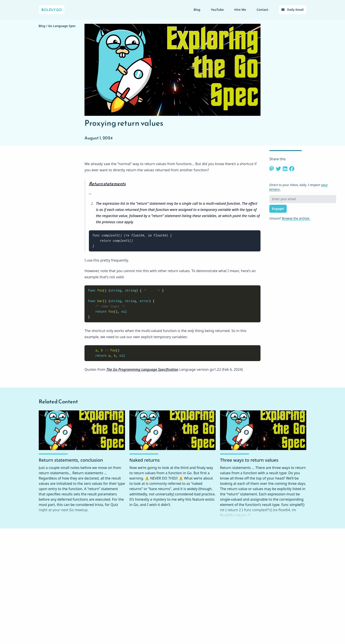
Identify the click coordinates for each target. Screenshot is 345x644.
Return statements (107, 184)
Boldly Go (52, 10)
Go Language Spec (62, 26)
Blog (197, 10)
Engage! (278, 209)
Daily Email (293, 10)
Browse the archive (296, 218)
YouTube (217, 10)
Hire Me (240, 10)
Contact (262, 10)
